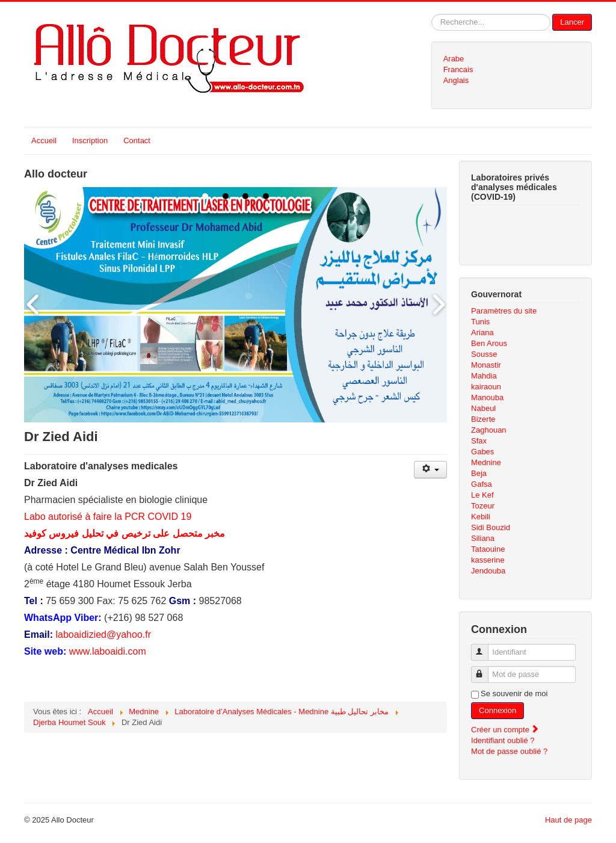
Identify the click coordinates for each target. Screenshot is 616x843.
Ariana (482, 332)
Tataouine (488, 549)
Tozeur (483, 506)
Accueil (44, 140)
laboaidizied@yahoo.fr (103, 635)
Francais (458, 69)
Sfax (479, 441)
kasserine (488, 560)
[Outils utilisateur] (430, 470)
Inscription (90, 140)
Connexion (497, 710)
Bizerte (483, 419)
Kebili (481, 517)
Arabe (454, 59)
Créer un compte (505, 730)
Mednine (486, 462)
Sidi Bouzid (491, 527)
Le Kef (482, 495)
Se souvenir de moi (514, 693)
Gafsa (482, 484)
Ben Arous (489, 343)
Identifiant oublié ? (503, 740)
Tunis (480, 322)
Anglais (456, 80)
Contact (137, 140)
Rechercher (432, 14)
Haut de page (568, 820)
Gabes (482, 452)
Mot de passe (485, 669)
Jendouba (488, 571)
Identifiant (485, 647)
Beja (479, 473)
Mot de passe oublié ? (509, 751)
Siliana (483, 538)
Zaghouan (489, 430)
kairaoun (486, 387)
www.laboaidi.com (108, 651)
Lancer (572, 22)
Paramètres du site (504, 311)
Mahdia (484, 376)
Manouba (487, 397)
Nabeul (483, 408)
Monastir (486, 365)
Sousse (484, 354)
